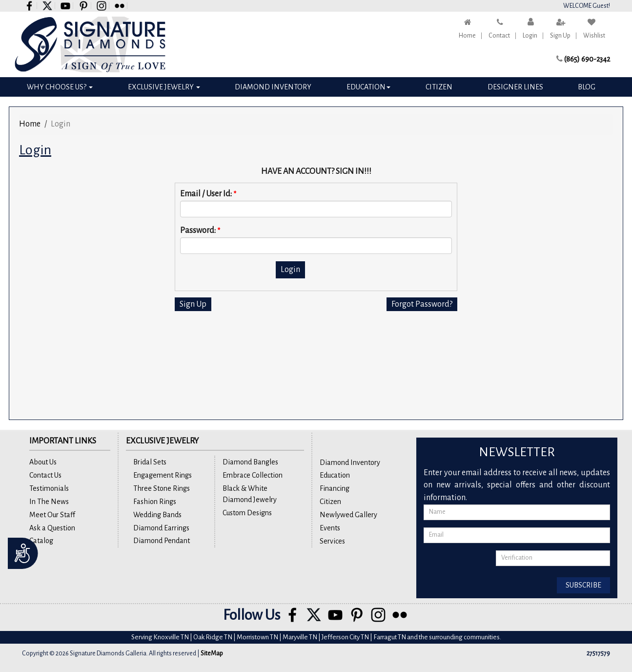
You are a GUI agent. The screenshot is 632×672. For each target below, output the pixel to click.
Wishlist (594, 36)
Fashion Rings (155, 502)
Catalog (41, 541)
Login (530, 36)
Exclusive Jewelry (164, 87)
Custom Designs (247, 513)
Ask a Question (52, 528)
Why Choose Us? (60, 87)
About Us (43, 462)
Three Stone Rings (162, 488)
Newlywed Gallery (348, 515)
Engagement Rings (163, 475)
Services (332, 541)
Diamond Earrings (161, 528)
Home (467, 36)
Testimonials (49, 488)
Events (330, 528)
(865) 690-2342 (587, 59)
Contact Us (45, 475)
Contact (499, 36)
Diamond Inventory (273, 87)
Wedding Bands (157, 515)
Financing (335, 488)
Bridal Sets (150, 462)
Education (368, 87)
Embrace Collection (253, 475)
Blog (587, 87)
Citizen (439, 87)
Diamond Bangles (250, 462)
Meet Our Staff (52, 515)
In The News (49, 502)
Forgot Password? (422, 304)
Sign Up (560, 36)
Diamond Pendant (162, 541)
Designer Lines (515, 87)
